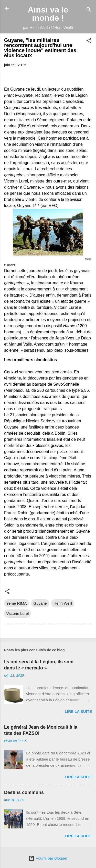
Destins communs (24, 792)
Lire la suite (78, 711)
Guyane (40, 603)
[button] (89, 41)
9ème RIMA (17, 603)
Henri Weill (63, 603)
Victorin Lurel (18, 613)
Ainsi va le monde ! (48, 14)
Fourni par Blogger (48, 858)
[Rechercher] (89, 10)
